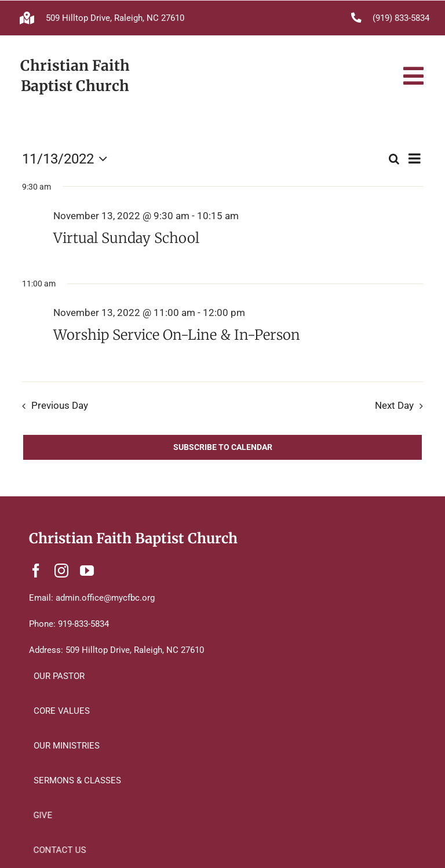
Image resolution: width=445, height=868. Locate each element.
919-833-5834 (83, 624)
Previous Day (60, 406)
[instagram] (61, 571)
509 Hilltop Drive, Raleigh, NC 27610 (115, 18)
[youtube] (87, 571)
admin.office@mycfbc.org (105, 598)
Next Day (394, 406)
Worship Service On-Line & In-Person (177, 335)
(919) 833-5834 (401, 18)
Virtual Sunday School (126, 238)
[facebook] (36, 571)
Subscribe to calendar (223, 447)
